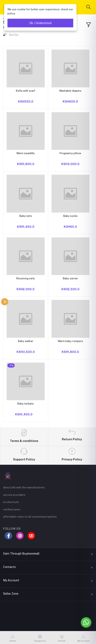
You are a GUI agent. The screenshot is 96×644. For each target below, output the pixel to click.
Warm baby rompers (70, 341)
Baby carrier (70, 278)
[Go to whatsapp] (86, 622)
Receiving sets (26, 278)
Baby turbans (26, 404)
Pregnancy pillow (70, 153)
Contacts (9, 567)
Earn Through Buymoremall (21, 554)
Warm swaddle (26, 153)
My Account (11, 580)
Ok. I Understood (40, 23)
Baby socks (70, 216)
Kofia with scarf (26, 91)
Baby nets (26, 216)
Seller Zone (11, 594)
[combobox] (27, 36)
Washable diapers (70, 91)
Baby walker (26, 341)
